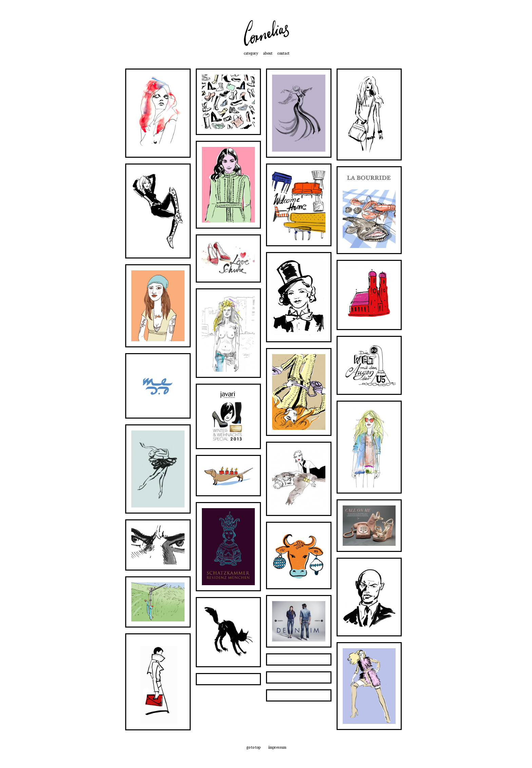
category (251, 53)
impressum (277, 747)
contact (283, 53)
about (268, 53)
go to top (253, 747)
